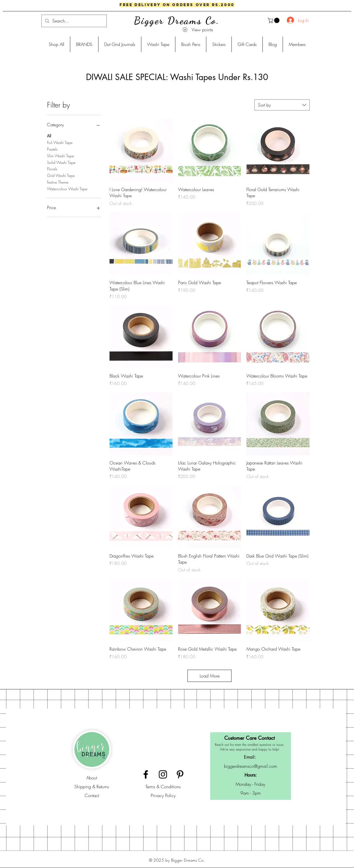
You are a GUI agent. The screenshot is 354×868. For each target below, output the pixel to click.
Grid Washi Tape (61, 175)
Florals (52, 169)
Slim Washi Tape (60, 156)
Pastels (52, 149)
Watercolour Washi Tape (67, 188)
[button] (274, 20)
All (49, 136)
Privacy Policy (163, 795)
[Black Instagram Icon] (163, 774)
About (92, 778)
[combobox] (282, 105)
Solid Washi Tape (61, 162)
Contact (92, 795)
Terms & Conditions (163, 787)
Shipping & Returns (92, 787)
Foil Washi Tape (60, 142)
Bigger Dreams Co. (177, 21)
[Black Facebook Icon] (146, 774)
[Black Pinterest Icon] (180, 774)
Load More (210, 676)
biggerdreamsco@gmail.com (251, 766)
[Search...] (74, 21)
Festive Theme (58, 182)
